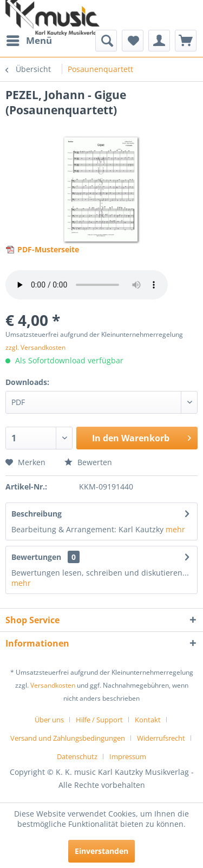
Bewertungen (36, 557)
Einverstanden (101, 851)
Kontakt (148, 720)
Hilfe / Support (99, 720)
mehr (175, 529)
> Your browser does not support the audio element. (87, 285)
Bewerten (88, 462)
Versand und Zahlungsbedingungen (68, 738)
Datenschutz (77, 756)
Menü (29, 39)
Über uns (49, 720)
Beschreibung (37, 514)
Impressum (128, 756)
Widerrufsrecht (161, 738)
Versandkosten (53, 685)
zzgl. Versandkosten (35, 347)
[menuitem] (29, 41)
